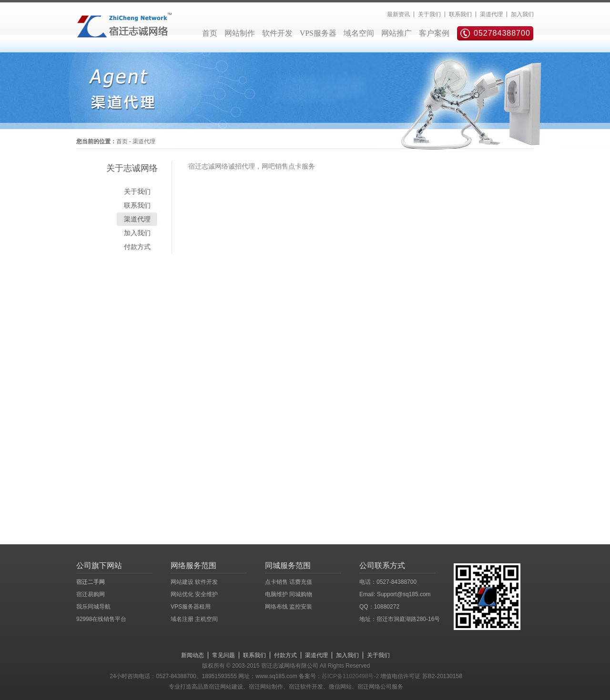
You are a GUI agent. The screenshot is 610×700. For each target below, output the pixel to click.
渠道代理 (491, 14)
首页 (210, 33)
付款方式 (137, 247)
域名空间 (359, 33)
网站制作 (240, 33)
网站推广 (396, 33)
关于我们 (429, 14)
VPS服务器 (318, 33)
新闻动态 (193, 655)
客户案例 (434, 33)
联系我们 (460, 14)
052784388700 (502, 33)
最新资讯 (398, 14)
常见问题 (224, 655)
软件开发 (277, 33)
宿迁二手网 (91, 582)
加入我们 (522, 14)
